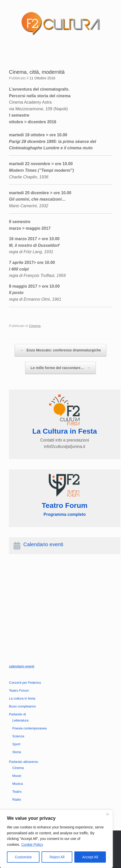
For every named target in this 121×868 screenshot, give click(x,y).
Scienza (18, 736)
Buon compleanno (22, 706)
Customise (23, 857)
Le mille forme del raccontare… (60, 368)
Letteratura (20, 720)
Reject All (57, 857)
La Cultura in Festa (65, 431)
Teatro (17, 792)
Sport (16, 744)
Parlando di (17, 714)
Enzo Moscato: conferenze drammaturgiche (60, 350)
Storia (17, 752)
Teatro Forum (19, 690)
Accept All (90, 857)
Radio (17, 799)
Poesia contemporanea (29, 728)
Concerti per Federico (25, 683)
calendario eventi (22, 666)
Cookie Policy (32, 845)
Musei (17, 776)
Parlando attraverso (23, 762)
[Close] (107, 814)
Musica (18, 784)
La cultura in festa (22, 698)
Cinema (35, 326)
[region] (56, 839)
